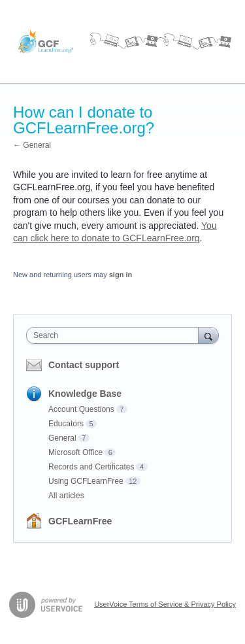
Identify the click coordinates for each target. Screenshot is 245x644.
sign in (121, 275)
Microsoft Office (75, 452)
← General (32, 145)
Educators (66, 424)
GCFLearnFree (80, 521)
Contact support (84, 365)
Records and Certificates (91, 467)
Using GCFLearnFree (86, 481)
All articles (66, 496)
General (62, 438)
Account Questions (81, 409)
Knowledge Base (85, 394)
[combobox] (115, 335)
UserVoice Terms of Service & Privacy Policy (165, 604)
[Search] (208, 335)
